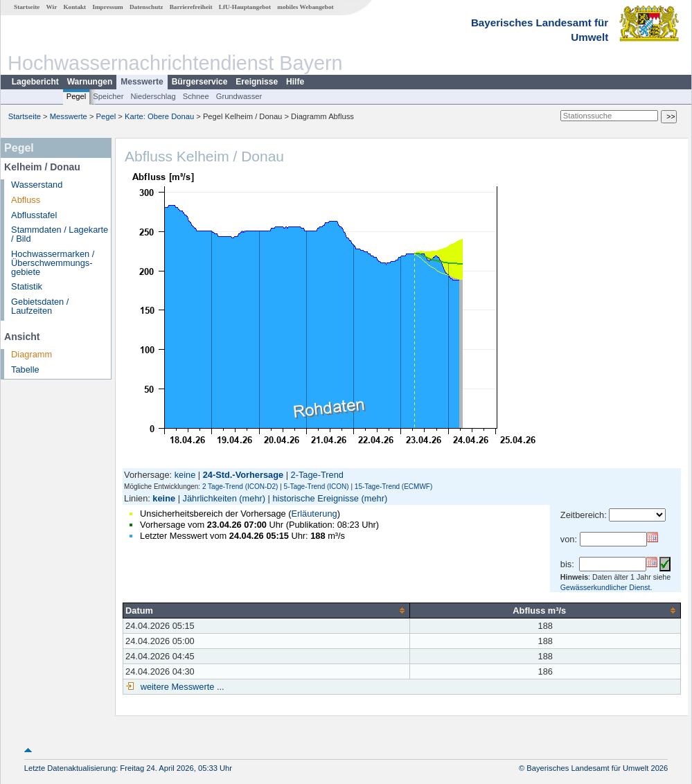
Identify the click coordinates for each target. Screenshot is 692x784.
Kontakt (74, 7)
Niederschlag (153, 96)
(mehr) (252, 498)
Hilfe (295, 82)
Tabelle (25, 369)
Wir (52, 7)
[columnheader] (267, 610)
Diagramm (32, 354)
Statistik (27, 286)
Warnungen (90, 82)
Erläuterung (314, 514)
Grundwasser (239, 96)
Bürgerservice (200, 82)
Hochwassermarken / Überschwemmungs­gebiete (53, 263)
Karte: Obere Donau (159, 116)
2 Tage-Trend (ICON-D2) (240, 487)
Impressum (107, 7)
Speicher (108, 96)
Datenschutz (147, 7)
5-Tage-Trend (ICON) (317, 487)
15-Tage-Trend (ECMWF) (393, 487)
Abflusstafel (34, 215)
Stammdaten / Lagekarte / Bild (60, 234)
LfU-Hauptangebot (245, 7)
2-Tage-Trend (317, 475)
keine (185, 475)
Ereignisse (257, 82)
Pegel (77, 96)
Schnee (196, 96)
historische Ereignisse (315, 498)
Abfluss (26, 200)
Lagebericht (35, 82)
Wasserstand (37, 185)
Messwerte (142, 82)
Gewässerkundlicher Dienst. (606, 587)
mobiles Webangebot (305, 7)
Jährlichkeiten (210, 498)
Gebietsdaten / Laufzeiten (40, 306)
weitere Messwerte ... (181, 687)
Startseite (27, 7)
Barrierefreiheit (191, 7)
